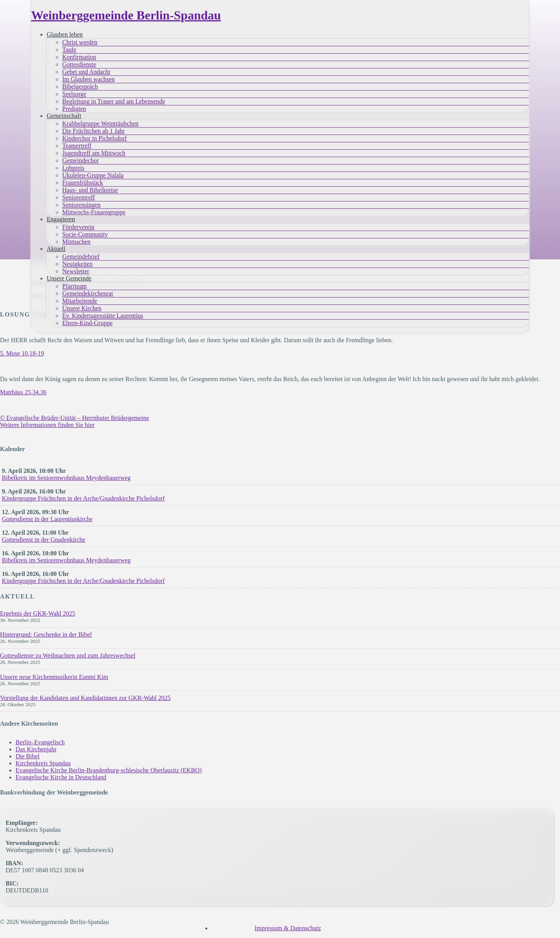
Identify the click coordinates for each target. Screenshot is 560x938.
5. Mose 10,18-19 (22, 353)
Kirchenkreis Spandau (43, 763)
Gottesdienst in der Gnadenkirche (44, 540)
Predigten (74, 109)
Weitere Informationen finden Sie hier (47, 425)
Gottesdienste (79, 64)
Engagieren (61, 219)
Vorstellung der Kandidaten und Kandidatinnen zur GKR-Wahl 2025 (85, 698)
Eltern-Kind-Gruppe (87, 323)
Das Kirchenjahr (36, 749)
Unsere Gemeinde (69, 278)
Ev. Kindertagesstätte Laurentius (103, 316)
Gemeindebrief (81, 256)
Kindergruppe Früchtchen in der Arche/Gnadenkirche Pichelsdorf (83, 498)
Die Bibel (28, 756)
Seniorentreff (79, 197)
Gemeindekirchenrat (88, 293)
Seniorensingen (81, 205)
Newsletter (76, 271)
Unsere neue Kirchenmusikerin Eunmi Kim (54, 677)
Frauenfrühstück (83, 183)
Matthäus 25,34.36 (23, 392)
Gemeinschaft (64, 116)
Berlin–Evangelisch (40, 742)
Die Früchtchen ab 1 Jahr (94, 131)
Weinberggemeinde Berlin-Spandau (126, 15)
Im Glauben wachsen (88, 79)
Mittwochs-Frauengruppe (94, 212)
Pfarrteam (74, 286)
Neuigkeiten (77, 264)
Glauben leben (65, 34)
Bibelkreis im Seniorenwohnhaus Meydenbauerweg (66, 478)
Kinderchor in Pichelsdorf (94, 138)
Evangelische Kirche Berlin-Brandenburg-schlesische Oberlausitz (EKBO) (109, 770)
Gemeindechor (80, 160)
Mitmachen (76, 242)
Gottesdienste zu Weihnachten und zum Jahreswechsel (68, 655)
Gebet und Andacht (86, 72)
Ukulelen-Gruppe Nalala (93, 175)
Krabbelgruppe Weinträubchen (100, 123)
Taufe (69, 50)
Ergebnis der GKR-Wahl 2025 (38, 613)
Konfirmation (79, 57)
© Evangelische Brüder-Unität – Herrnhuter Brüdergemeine (74, 418)
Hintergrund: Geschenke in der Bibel (46, 634)
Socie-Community (85, 234)
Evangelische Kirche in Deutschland (61, 777)
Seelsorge (74, 94)
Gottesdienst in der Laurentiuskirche (47, 519)
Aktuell (56, 249)
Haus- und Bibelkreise (90, 190)
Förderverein (78, 227)
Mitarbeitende (80, 301)
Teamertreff (77, 146)
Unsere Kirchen (82, 308)
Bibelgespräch (80, 87)
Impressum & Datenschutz (288, 928)
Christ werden (80, 42)
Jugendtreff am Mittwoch (94, 153)
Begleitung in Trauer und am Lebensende (114, 101)
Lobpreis (73, 168)
